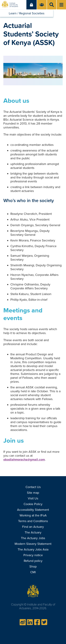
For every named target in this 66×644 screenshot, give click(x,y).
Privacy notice (33, 555)
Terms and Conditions (33, 521)
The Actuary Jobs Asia (33, 549)
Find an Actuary (33, 527)
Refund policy (33, 561)
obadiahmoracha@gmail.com (24, 459)
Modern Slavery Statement (33, 544)
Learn (13, 13)
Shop (33, 566)
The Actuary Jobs (33, 538)
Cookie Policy (33, 504)
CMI (33, 572)
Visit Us (33, 498)
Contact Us (33, 487)
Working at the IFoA (33, 515)
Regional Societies (32, 13)
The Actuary (33, 532)
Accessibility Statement (33, 510)
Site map (33, 493)
